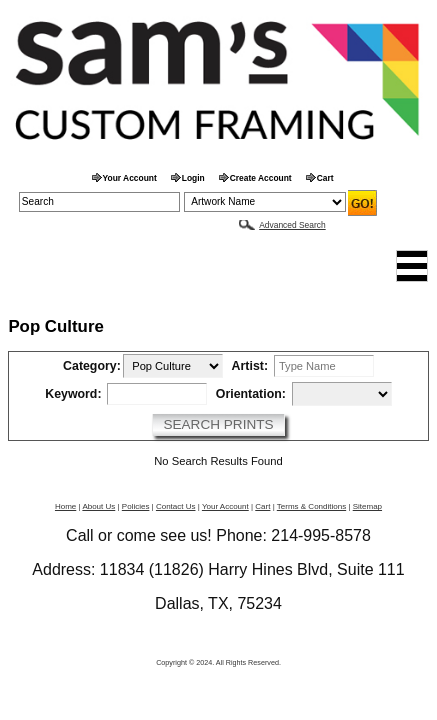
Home (65, 506)
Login (193, 178)
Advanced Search (292, 225)
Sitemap (367, 506)
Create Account (261, 178)
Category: (92, 366)
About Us (98, 506)
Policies (136, 506)
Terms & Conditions (311, 506)
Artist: (250, 366)
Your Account (130, 178)
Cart (325, 178)
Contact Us (176, 506)
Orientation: (251, 394)
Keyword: (73, 394)
